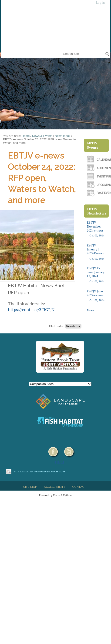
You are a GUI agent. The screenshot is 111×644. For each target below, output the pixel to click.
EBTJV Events (93, 145)
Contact (79, 487)
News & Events (42, 136)
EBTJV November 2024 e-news (96, 229)
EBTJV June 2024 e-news (96, 296)
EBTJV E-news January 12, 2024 (96, 275)
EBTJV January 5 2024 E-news (96, 252)
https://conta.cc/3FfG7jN (31, 309)
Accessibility (55, 487)
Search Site (62, 51)
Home (26, 136)
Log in (100, 3)
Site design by (40, 472)
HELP (60, 462)
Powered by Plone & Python (55, 495)
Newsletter (73, 326)
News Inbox (62, 136)
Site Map (30, 487)
